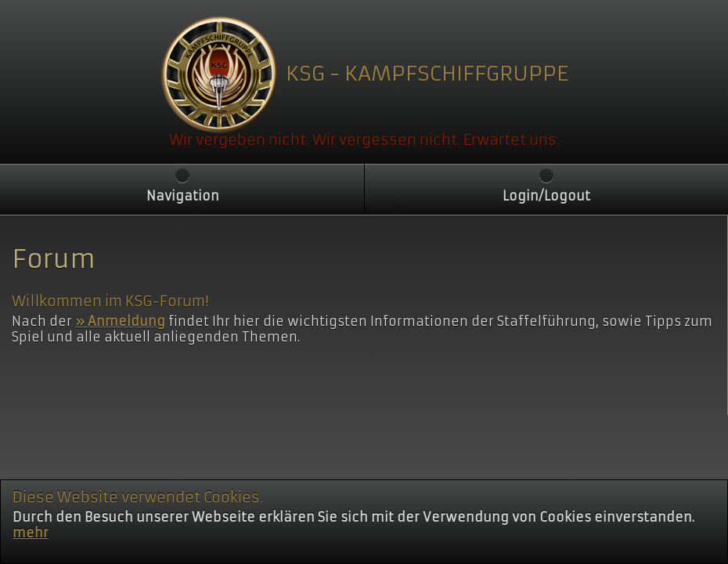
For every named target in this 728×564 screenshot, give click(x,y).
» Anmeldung (120, 321)
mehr (31, 552)
